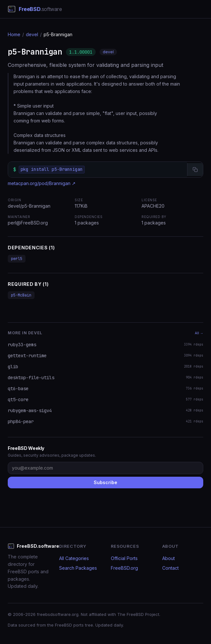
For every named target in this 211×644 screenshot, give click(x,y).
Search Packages (78, 568)
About (169, 558)
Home (14, 34)
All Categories (74, 558)
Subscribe (105, 482)
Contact (170, 568)
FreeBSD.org (124, 568)
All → (199, 333)
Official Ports (124, 558)
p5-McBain (21, 295)
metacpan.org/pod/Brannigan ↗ (42, 183)
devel (32, 34)
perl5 (17, 259)
